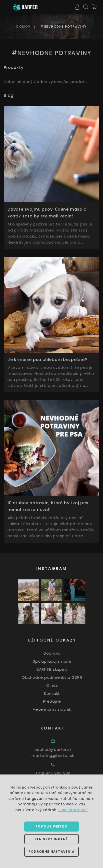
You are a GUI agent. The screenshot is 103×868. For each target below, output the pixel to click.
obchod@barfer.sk (60, 749)
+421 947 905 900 (60, 773)
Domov (23, 27)
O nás (57, 685)
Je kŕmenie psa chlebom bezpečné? (47, 360)
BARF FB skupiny (57, 669)
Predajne (57, 701)
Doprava (57, 653)
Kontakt (57, 693)
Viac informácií (73, 810)
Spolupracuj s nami (57, 661)
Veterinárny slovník (57, 709)
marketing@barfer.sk (60, 756)
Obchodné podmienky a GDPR (57, 677)
